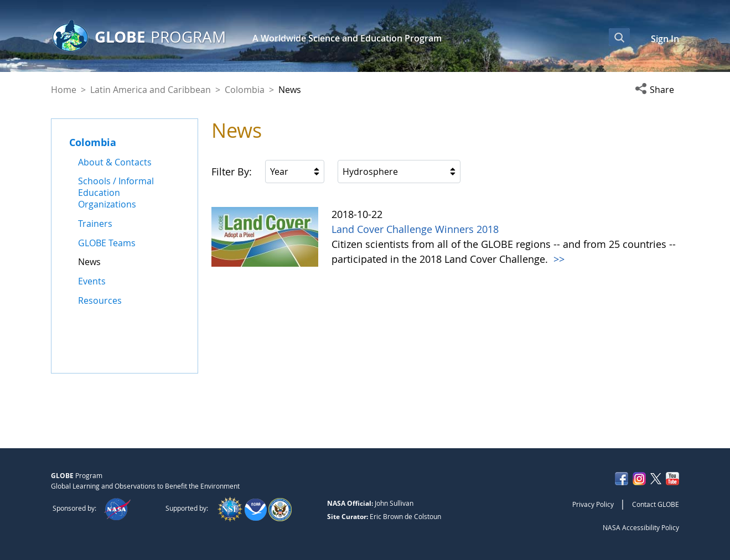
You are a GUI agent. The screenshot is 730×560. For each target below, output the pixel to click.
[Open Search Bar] (619, 37)
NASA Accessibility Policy (641, 527)
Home (64, 90)
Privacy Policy (593, 504)
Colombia (245, 90)
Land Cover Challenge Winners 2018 (415, 229)
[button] (657, 90)
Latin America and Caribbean (151, 90)
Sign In (665, 39)
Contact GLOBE (656, 504)
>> (558, 259)
